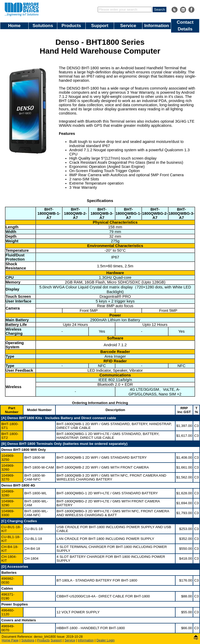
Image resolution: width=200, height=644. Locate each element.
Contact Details (185, 26)
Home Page (10, 640)
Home (14, 26)
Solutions (43, 26)
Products (71, 26)
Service (128, 26)
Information (157, 26)
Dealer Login (105, 640)
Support (100, 26)
